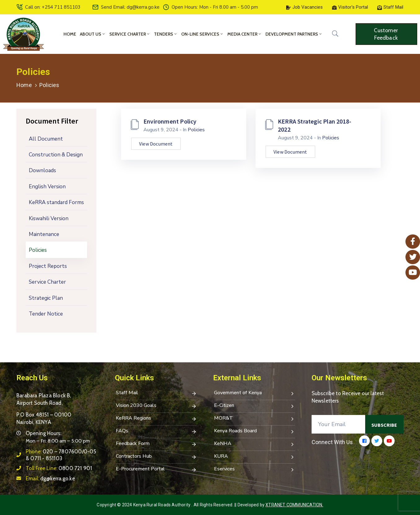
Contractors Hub (156, 457)
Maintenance (44, 234)
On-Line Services (202, 34)
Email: (50, 478)
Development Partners (294, 34)
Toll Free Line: (59, 468)
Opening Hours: (44, 433)
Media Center (245, 34)
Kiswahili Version (49, 218)
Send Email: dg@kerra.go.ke (130, 7)
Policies (38, 250)
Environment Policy (170, 121)
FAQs (156, 431)
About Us (93, 34)
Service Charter (130, 34)
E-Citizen (255, 406)
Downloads (42, 170)
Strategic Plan (46, 298)
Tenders (166, 34)
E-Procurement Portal (156, 469)
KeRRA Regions (156, 419)
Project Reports (48, 266)
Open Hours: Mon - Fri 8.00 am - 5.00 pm (215, 7)
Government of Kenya (255, 393)
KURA (255, 457)
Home (70, 34)
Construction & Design (56, 155)
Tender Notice (46, 314)
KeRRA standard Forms (56, 202)
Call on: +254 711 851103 (53, 7)
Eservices (255, 469)
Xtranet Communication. (294, 505)
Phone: (61, 455)
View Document (156, 144)
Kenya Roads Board (255, 431)
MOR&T (255, 419)
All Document (46, 139)
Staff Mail (156, 393)
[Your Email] (339, 424)
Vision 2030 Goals (156, 406)
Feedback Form (156, 444)
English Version (47, 187)
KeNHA (255, 444)
